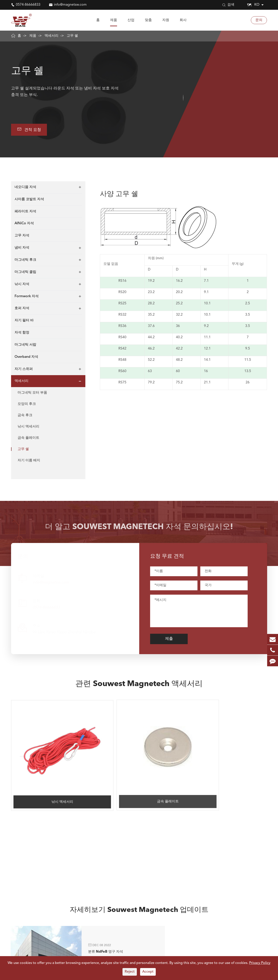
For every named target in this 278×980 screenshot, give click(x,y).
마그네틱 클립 (25, 272)
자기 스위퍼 (24, 370)
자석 (15, 944)
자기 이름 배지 (29, 461)
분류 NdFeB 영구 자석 (89, 835)
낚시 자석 (22, 285)
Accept (148, 972)
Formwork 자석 (27, 297)
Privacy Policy (260, 963)
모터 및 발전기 (105, 954)
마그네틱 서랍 (25, 345)
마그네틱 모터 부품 (32, 393)
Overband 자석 (26, 357)
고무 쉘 (72, 36)
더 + (80, 856)
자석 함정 (22, 333)
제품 (114, 20)
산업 (131, 20)
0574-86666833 (28, 5)
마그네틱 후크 (25, 260)
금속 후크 (25, 416)
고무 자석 (22, 236)
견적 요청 (30, 130)
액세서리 (51, 36)
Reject (130, 972)
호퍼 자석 (22, 309)
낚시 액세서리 (28, 427)
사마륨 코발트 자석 (29, 200)
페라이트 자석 (25, 212)
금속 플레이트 (28, 438)
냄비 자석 (22, 248)
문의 (259, 20)
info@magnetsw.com (70, 5)
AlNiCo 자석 (24, 224)
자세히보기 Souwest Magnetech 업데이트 (139, 803)
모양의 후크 (27, 404)
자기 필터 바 (24, 321)
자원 (166, 20)
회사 (183, 20)
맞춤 (148, 20)
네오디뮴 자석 (25, 188)
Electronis (145, 954)
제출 (173, 640)
